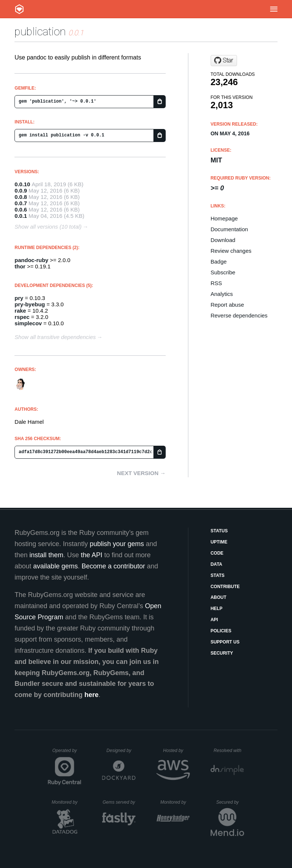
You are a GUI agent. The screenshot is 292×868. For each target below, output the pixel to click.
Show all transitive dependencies (55, 337)
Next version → (141, 473)
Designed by (121, 751)
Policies (221, 631)
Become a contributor (113, 566)
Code (217, 553)
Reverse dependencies (239, 315)
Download (223, 240)
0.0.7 (21, 203)
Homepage (224, 218)
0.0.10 (22, 184)
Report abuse (227, 305)
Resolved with (229, 751)
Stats (218, 575)
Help (217, 609)
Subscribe (223, 272)
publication (40, 31)
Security (222, 653)
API (214, 620)
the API (91, 555)
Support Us (225, 642)
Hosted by (176, 751)
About (219, 597)
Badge (219, 262)
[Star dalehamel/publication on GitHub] (224, 61)
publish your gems (117, 544)
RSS (216, 283)
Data (217, 564)
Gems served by (119, 802)
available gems (55, 566)
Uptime (219, 542)
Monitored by (66, 802)
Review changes (231, 251)
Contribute (225, 587)
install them (46, 555)
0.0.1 (21, 216)
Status (219, 531)
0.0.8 (21, 197)
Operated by (67, 753)
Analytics (222, 294)
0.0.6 (21, 209)
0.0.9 (21, 191)
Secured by (230, 802)
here (91, 695)
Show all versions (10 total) (48, 227)
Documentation (229, 229)
